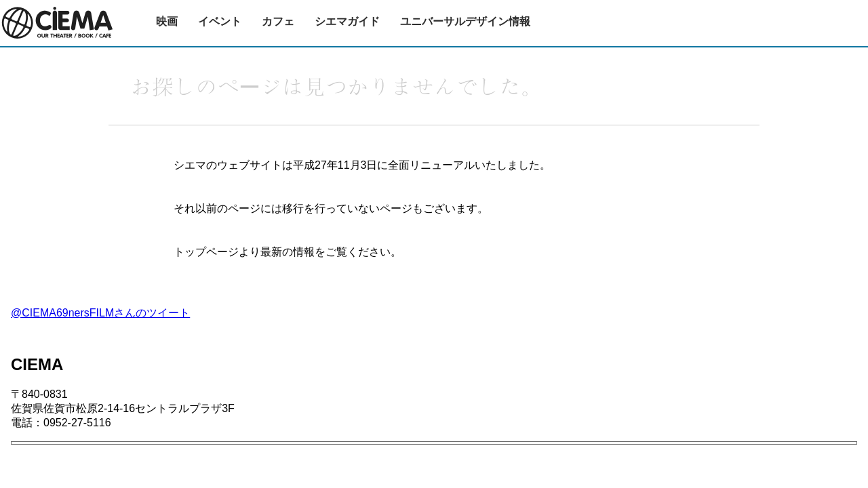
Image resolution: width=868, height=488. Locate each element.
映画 (167, 21)
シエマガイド (347, 21)
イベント (220, 21)
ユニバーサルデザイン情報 (465, 21)
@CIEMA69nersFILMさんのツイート (100, 313)
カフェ (278, 21)
